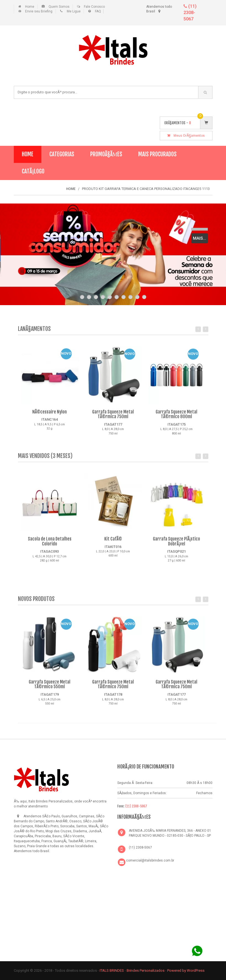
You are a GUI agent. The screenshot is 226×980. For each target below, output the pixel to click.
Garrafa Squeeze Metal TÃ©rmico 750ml (113, 687)
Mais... (200, 238)
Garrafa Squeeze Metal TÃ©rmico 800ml (176, 417)
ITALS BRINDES (112, 970)
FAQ (98, 11)
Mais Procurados (157, 154)
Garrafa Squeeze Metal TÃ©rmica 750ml (113, 417)
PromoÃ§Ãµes (106, 154)
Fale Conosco (94, 7)
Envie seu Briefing (39, 11)
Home (30, 7)
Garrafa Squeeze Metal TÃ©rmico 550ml (50, 687)
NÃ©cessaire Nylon (50, 414)
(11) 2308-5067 (190, 13)
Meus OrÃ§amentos (186, 136)
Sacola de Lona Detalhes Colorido (50, 544)
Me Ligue (74, 11)
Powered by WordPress (186, 970)
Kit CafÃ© (113, 541)
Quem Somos (59, 7)
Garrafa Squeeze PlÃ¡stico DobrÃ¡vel (176, 544)
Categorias (62, 154)
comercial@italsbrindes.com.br (150, 860)
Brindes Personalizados (146, 970)
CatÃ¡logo (33, 171)
